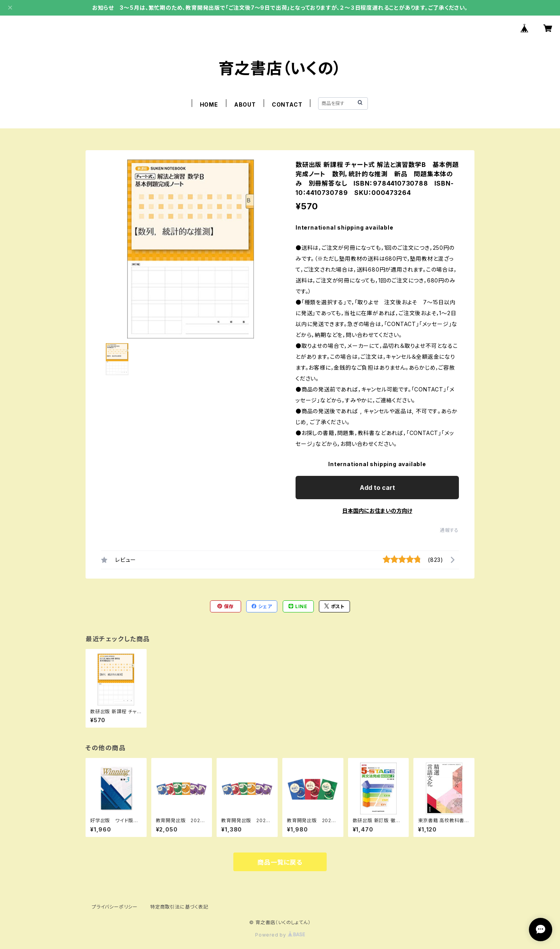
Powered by (280, 935)
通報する (449, 530)
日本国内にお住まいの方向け (377, 511)
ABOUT (245, 104)
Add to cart (377, 488)
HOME (209, 104)
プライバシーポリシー (115, 907)
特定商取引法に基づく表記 (179, 907)
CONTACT (287, 104)
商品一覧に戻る (280, 862)
